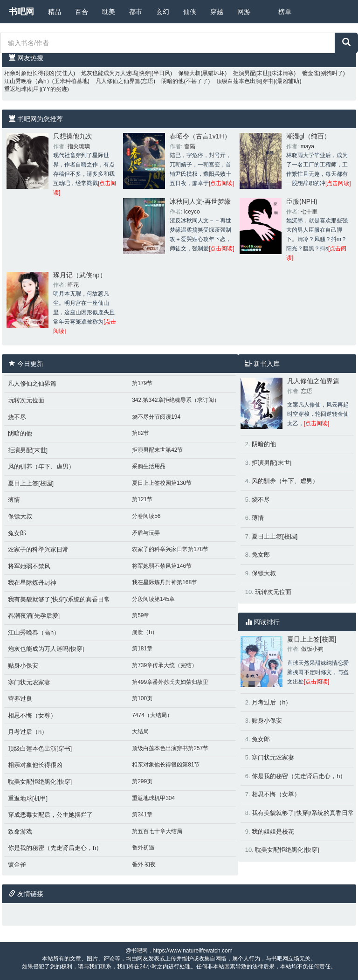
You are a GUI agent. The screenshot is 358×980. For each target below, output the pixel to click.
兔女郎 (17, 533)
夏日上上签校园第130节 (162, 483)
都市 (136, 12)
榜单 (285, 12)
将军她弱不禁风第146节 (162, 566)
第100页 (142, 698)
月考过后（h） (28, 732)
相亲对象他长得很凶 (29, 73)
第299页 (142, 781)
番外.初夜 (144, 864)
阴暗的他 (172, 81)
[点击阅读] (222, 183)
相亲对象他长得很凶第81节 (166, 765)
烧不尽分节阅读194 (156, 417)
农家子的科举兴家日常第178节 (170, 549)
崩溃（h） (145, 632)
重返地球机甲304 (153, 798)
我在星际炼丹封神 (32, 583)
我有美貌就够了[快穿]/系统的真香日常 (59, 599)
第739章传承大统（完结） (165, 665)
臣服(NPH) (302, 201)
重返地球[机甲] (23, 89)
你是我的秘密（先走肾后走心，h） (55, 848)
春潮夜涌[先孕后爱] (34, 616)
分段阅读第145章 (153, 599)
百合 (82, 12)
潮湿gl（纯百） (308, 136)
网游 (244, 12)
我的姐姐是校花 (273, 832)
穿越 (217, 12)
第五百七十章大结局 (157, 831)
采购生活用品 (149, 466)
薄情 (14, 500)
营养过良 (20, 699)
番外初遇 (143, 848)
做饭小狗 (312, 649)
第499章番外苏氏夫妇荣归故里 (170, 682)
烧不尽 (17, 417)
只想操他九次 (73, 136)
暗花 (73, 285)
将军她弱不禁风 (29, 566)
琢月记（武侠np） (80, 275)
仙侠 (190, 12)
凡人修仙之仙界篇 (118, 81)
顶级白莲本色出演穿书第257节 (170, 748)
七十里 (309, 212)
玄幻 (163, 12)
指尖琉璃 (79, 146)
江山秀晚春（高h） (28, 81)
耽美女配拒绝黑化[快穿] (40, 782)
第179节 (142, 383)
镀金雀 (310, 73)
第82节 (141, 433)
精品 (55, 12)
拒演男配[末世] (251, 73)
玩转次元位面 (26, 400)
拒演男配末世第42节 (157, 450)
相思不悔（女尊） (32, 715)
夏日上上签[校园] (31, 483)
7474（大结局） (152, 715)
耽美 (109, 12)
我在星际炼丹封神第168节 (165, 582)
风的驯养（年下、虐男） (41, 466)
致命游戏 (20, 832)
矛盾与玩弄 (146, 533)
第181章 (142, 649)
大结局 (140, 732)
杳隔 (190, 146)
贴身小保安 (23, 666)
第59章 (141, 615)
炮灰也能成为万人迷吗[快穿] (116, 73)
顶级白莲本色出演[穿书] (246, 81)
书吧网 (21, 12)
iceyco (192, 212)
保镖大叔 (189, 73)
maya (307, 146)
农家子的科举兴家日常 (38, 549)
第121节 (142, 499)
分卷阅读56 (146, 516)
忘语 (307, 391)
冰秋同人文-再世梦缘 (200, 201)
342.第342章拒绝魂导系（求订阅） (176, 400)
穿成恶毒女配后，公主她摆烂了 (50, 815)
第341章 (142, 814)
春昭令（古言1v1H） (200, 136)
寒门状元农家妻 (29, 682)
